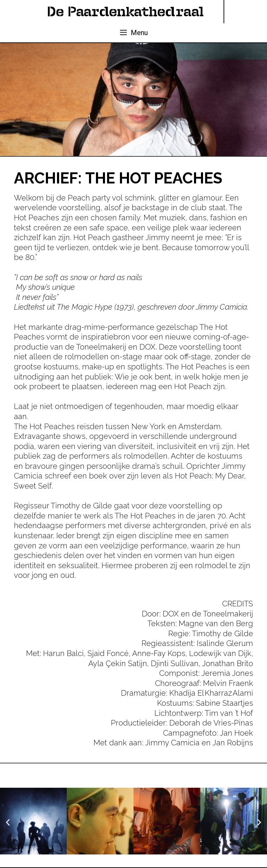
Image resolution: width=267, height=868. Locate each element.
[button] (8, 822)
